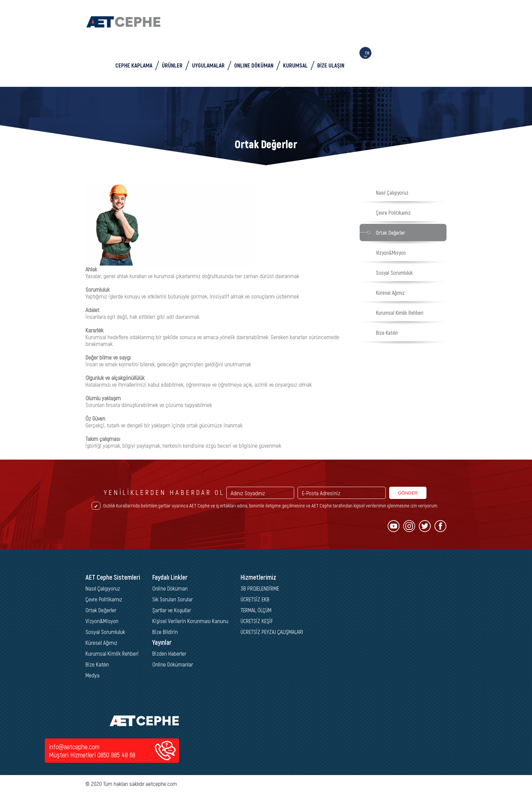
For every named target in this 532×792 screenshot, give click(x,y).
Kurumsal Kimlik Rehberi (400, 313)
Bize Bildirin (165, 632)
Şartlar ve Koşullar (172, 610)
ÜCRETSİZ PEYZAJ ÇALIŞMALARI (272, 632)
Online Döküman (170, 588)
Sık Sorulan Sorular (173, 599)
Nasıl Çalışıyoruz (392, 192)
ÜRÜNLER (172, 65)
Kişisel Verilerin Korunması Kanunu (190, 621)
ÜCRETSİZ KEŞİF (257, 621)
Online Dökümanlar (173, 664)
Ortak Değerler (391, 233)
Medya (92, 675)
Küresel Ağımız (390, 293)
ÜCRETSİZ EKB (255, 599)
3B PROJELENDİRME (260, 588)
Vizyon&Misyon (391, 253)
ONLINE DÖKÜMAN (254, 65)
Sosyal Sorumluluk (394, 273)
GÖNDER (408, 493)
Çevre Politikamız (393, 213)
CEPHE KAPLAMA (134, 65)
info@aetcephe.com (74, 747)
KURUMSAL (295, 65)
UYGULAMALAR (208, 65)
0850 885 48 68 (116, 755)
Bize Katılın (387, 333)
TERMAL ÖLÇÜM (256, 610)
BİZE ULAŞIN (331, 65)
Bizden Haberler (169, 653)
